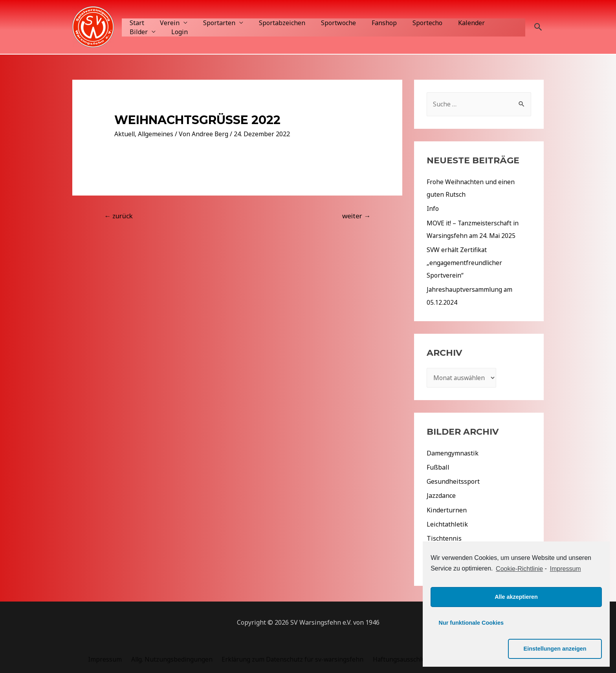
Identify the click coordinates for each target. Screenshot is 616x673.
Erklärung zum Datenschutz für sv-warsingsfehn (290, 657)
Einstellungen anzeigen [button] (561, 649)
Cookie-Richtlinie (519, 595)
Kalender (448, 23)
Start (135, 23)
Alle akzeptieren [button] (516, 623)
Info (433, 208)
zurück (118, 216)
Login (136, 32)
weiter (356, 216)
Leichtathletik (447, 523)
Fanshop (367, 23)
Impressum (106, 657)
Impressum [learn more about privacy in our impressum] (566, 595)
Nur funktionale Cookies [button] (471, 649)
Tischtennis (444, 537)
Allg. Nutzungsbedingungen (170, 657)
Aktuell (125, 134)
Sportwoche (324, 23)
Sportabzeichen (271, 23)
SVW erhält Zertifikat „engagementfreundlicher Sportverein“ (465, 262)
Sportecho (407, 23)
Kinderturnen (447, 508)
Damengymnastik (453, 452)
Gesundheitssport (453, 480)
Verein (165, 23)
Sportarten (211, 23)
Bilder (483, 23)
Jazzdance (441, 494)
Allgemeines (157, 134)
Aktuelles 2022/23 (453, 565)
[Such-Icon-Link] (538, 27)
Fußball (438, 466)
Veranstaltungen (452, 551)
